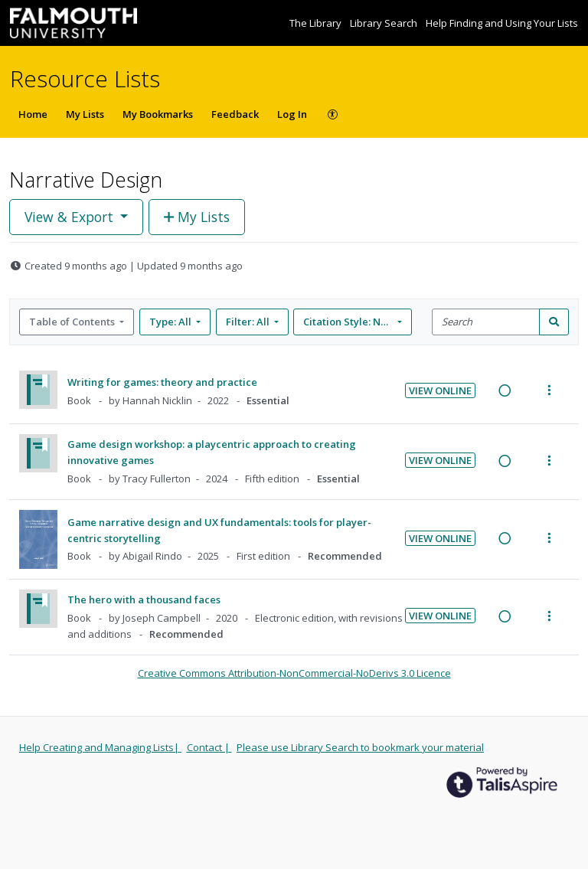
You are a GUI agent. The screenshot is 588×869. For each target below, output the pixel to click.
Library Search (385, 23)
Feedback (235, 114)
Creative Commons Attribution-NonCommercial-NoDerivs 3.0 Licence (294, 673)
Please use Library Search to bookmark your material (360, 747)
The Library (317, 23)
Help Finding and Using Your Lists (502, 23)
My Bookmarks (158, 114)
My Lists (85, 114)
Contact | (209, 747)
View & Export (71, 217)
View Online (440, 390)
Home (33, 114)
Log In (292, 114)
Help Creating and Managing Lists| (100, 747)
